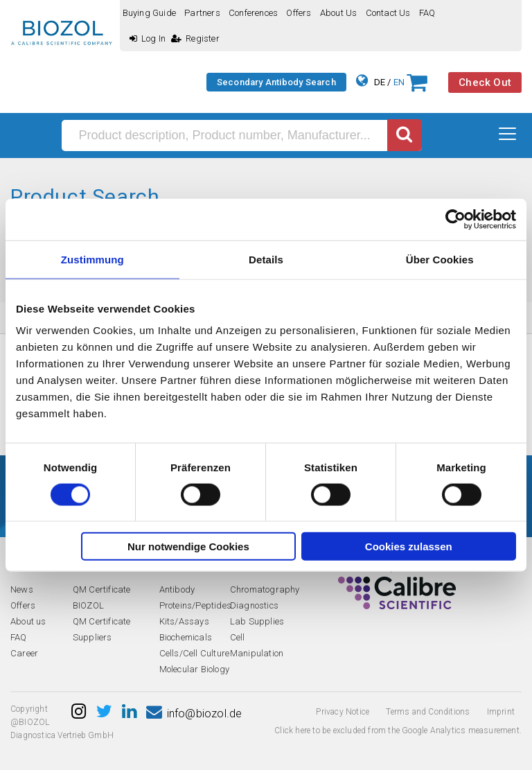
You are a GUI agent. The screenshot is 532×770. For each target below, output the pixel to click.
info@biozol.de (194, 714)
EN (399, 82)
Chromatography (265, 589)
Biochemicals (186, 637)
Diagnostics (254, 605)
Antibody (177, 589)
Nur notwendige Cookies (188, 546)
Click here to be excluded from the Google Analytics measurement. (398, 730)
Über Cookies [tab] (440, 259)
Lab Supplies (257, 621)
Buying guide (149, 13)
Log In (148, 38)
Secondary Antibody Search (276, 82)
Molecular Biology (194, 669)
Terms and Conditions (428, 712)
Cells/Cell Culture (195, 653)
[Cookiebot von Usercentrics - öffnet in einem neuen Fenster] (455, 219)
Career (24, 653)
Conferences (253, 13)
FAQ (427, 13)
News (22, 589)
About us (339, 13)
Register (195, 38)
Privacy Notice (343, 712)
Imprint (501, 712)
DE (380, 82)
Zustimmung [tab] (92, 259)
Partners (202, 13)
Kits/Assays (184, 621)
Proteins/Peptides (195, 605)
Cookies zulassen (409, 546)
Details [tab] (266, 259)
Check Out (485, 82)
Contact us (388, 13)
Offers (299, 13)
